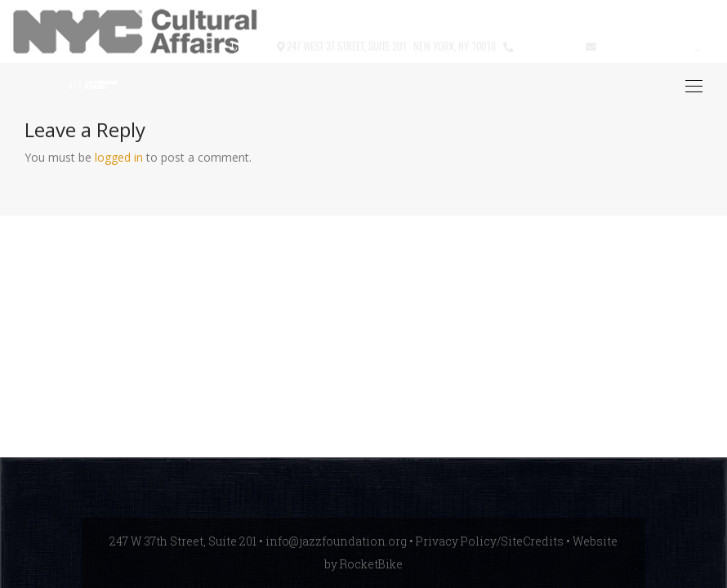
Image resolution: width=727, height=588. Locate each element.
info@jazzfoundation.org (658, 45)
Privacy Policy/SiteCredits (490, 541)
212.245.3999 (546, 45)
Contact (250, 45)
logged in (119, 157)
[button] (210, 47)
